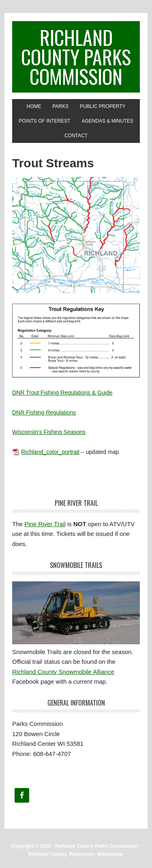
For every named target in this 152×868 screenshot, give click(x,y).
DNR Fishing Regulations (44, 412)
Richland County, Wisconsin (61, 854)
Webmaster (111, 854)
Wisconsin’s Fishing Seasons (49, 432)
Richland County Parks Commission (76, 57)
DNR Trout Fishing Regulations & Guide (62, 393)
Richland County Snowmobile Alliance (63, 672)
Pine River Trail (45, 524)
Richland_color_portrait (50, 452)
